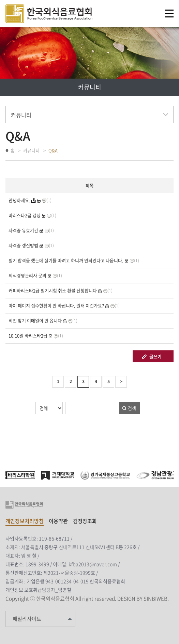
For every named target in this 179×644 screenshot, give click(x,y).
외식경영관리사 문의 (27, 275)
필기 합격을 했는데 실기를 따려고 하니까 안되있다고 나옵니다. (66, 260)
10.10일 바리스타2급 (28, 336)
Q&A (53, 150)
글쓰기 (155, 356)
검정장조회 (85, 521)
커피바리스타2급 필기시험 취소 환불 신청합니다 (53, 290)
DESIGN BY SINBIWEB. (143, 599)
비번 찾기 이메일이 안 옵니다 (35, 320)
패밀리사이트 (27, 619)
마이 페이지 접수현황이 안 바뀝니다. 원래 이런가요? (56, 305)
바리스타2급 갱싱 (25, 215)
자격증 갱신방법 (23, 245)
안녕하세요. (19, 200)
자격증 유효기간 (23, 230)
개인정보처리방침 (25, 521)
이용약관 (58, 521)
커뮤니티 (31, 150)
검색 (132, 408)
